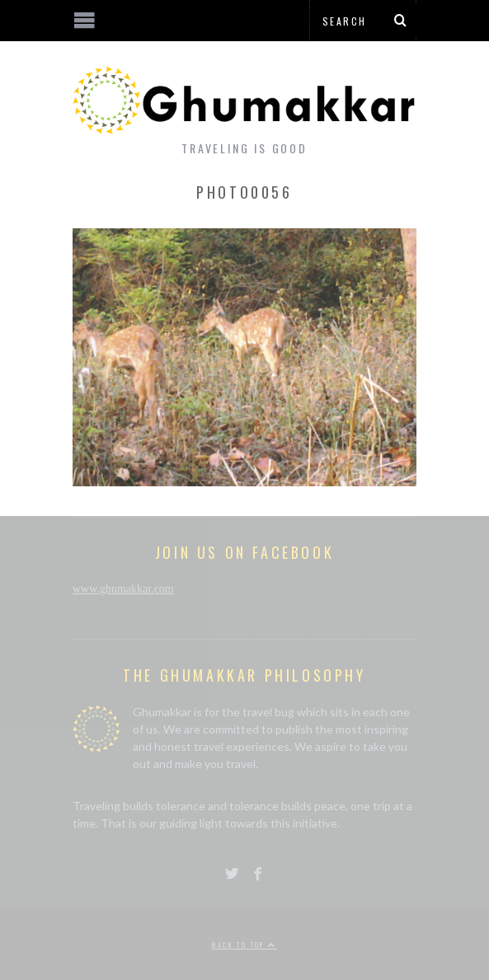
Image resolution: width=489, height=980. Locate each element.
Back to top (244, 945)
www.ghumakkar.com (123, 589)
